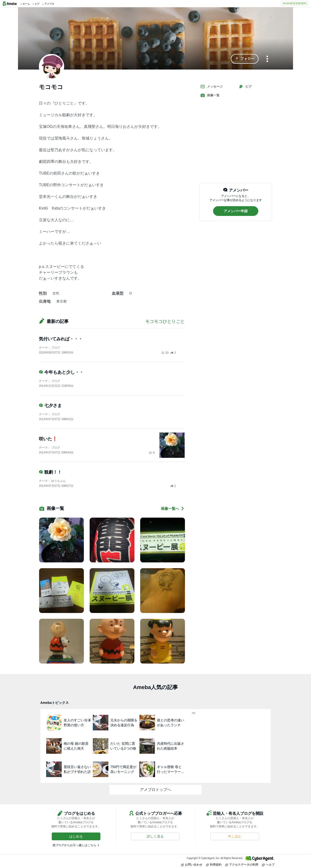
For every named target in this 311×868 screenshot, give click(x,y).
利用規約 (214, 864)
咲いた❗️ (48, 439)
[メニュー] (267, 59)
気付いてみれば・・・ (61, 339)
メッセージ (212, 87)
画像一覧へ (173, 509)
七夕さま (50, 406)
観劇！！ (50, 472)
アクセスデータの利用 (242, 864)
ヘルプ (268, 864)
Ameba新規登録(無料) (295, 3)
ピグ (245, 87)
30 (165, 353)
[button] (245, 59)
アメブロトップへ (155, 790)
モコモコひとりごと (165, 321)
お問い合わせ (192, 864)
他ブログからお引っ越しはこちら (74, 845)
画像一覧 (210, 95)
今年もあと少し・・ (61, 372)
